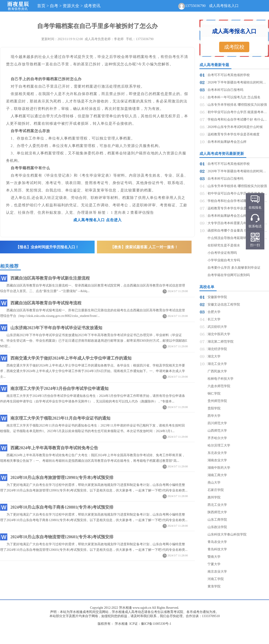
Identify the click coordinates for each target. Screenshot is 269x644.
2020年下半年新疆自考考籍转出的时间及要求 (238, 82)
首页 (41, 6)
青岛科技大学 (217, 549)
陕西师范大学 (217, 512)
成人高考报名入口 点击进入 (98, 220)
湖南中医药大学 (219, 468)
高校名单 (207, 287)
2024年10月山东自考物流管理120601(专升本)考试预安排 (62, 537)
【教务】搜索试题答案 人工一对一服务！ (144, 247)
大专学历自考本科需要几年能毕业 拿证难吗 (238, 223)
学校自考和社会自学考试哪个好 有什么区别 (238, 120)
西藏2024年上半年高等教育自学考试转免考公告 (54, 448)
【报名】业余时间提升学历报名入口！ (47, 247)
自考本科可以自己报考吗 (225, 90)
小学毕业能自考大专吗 (224, 260)
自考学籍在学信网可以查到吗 (229, 275)
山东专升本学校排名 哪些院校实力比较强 (237, 105)
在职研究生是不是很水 (224, 245)
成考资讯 (92, 6)
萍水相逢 (125, 608)
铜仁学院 (214, 394)
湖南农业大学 (217, 460)
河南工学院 (216, 579)
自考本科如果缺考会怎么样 (227, 142)
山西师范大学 (217, 431)
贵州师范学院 (217, 401)
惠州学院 (214, 497)
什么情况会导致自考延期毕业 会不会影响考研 (238, 238)
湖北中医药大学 (219, 334)
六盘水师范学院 (219, 386)
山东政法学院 (217, 527)
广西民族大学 (217, 371)
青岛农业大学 (217, 542)
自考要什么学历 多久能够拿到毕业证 (234, 268)
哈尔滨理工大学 (219, 445)
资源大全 (71, 6)
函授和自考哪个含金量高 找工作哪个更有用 (238, 231)
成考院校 (234, 47)
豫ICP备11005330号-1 (156, 624)
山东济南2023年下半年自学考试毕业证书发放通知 (56, 328)
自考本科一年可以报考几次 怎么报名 (234, 97)
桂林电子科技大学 (221, 379)
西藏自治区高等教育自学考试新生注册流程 (50, 278)
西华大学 (214, 416)
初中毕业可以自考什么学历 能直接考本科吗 (238, 112)
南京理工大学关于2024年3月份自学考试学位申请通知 (59, 389)
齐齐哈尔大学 (217, 438)
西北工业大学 (217, 505)
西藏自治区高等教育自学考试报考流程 (46, 303)
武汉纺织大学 (217, 327)
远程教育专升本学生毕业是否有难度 (234, 134)
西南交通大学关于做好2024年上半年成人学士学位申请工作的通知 (71, 358)
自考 (54, 6)
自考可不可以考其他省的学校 (229, 75)
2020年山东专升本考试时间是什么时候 (235, 127)
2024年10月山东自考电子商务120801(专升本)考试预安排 (62, 507)
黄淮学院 (214, 586)
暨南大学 (214, 557)
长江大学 (214, 319)
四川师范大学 (217, 423)
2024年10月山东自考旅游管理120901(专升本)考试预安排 (62, 478)
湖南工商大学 (217, 475)
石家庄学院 (216, 490)
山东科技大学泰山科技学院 (227, 534)
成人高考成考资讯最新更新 (222, 154)
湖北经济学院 (217, 349)
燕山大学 (214, 483)
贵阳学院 (214, 408)
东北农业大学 (217, 453)
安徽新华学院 (217, 297)
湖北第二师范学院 (221, 342)
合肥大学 (214, 312)
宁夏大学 (214, 564)
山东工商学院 (217, 520)
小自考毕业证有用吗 (222, 253)
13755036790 (195, 6)
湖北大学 (214, 356)
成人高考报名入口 (224, 6)
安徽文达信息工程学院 (224, 304)
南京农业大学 (217, 572)
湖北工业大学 (217, 364)
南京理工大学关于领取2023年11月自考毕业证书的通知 (60, 418)
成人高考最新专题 (214, 65)
